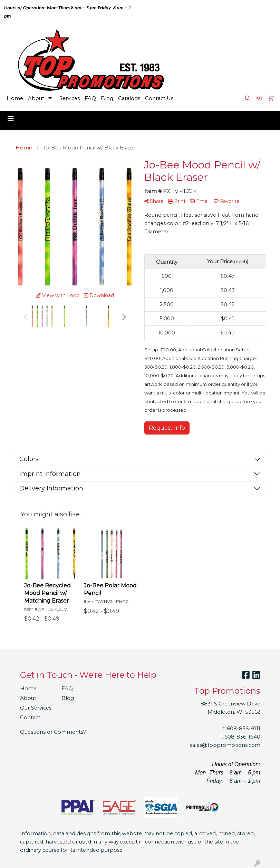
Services (70, 98)
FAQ (90, 98)
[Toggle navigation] (11, 119)
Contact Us (159, 98)
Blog (107, 98)
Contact (30, 718)
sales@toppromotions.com (225, 745)
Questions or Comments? (53, 732)
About (36, 98)
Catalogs (129, 98)
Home (15, 98)
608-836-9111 (244, 729)
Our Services (36, 708)
